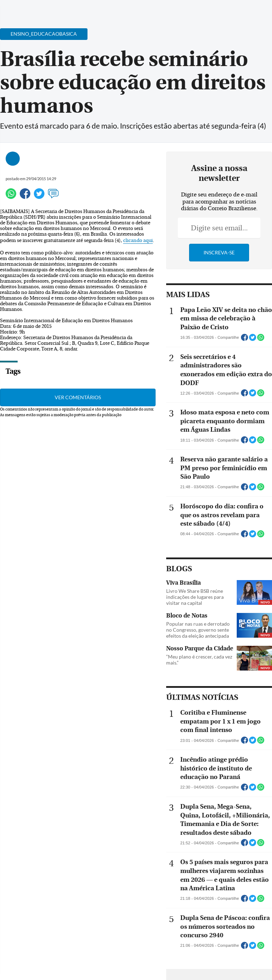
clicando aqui (138, 241)
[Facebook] (221, 12)
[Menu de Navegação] (19, 9)
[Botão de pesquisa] (40, 9)
